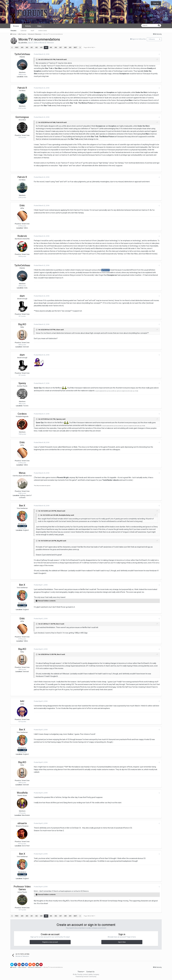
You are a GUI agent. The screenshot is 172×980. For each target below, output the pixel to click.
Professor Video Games (22, 888)
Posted (42, 54)
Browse (16, 26)
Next (75, 47)
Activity (28, 26)
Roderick (22, 236)
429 (22, 47)
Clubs (39, 26)
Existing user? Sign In (141, 3)
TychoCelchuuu (22, 54)
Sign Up (156, 3)
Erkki (22, 205)
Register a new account (50, 942)
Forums (13, 31)
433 (41, 47)
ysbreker (24, 43)
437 (60, 47)
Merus (22, 473)
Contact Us (90, 972)
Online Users (43, 31)
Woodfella (22, 793)
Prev (17, 47)
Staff (32, 31)
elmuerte (22, 823)
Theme (81, 972)
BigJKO (22, 324)
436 (56, 47)
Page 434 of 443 (89, 47)
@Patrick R (106, 270)
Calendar (23, 31)
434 (46, 47)
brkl (22, 701)
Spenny (22, 383)
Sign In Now (122, 942)
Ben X (22, 506)
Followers (152, 39)
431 (32, 47)
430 (27, 47)
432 (36, 47)
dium (22, 296)
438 (65, 47)
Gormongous (22, 117)
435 (51, 47)
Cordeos (22, 414)
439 (70, 47)
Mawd (59, 511)
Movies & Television (47, 43)
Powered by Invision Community (86, 977)
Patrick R (60, 59)
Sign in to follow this (139, 39)
